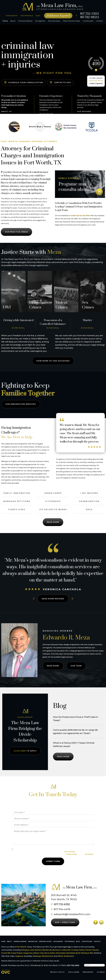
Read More (53, 522)
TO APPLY (25, 751)
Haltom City (38, 953)
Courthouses (88, 21)
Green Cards (53, 493)
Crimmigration (89, 501)
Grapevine (28, 953)
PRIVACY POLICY (57, 972)
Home (5, 21)
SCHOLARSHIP (12, 16)
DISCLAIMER (74, 972)
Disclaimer (89, 854)
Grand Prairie (17, 953)
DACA (89, 510)
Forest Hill (6, 953)
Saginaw (19, 956)
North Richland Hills (84, 953)
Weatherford (48, 956)
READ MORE (53, 599)
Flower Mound (92, 950)
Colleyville (66, 950)
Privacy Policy (72, 854)
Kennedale (61, 953)
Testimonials (70, 941)
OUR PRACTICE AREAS (16, 232)
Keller (52, 953)
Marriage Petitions (17, 501)
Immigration (40, 21)
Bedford (39, 950)
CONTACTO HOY (61, 82)
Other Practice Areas (71, 21)
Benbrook (47, 950)
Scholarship (58, 941)
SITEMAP (101, 972)
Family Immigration (17, 493)
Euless (82, 950)
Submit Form (53, 861)
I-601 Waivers (89, 493)
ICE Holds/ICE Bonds (53, 510)
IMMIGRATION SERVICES (21, 404)
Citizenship (53, 501)
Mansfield (71, 953)
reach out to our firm (80, 216)
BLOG (38, 16)
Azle (32, 950)
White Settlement (66, 956)
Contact (99, 21)
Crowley (75, 950)
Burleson (56, 950)
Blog (78, 941)
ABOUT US (6, 111)
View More (53, 361)
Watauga (37, 956)
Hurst (47, 953)
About (13, 21)
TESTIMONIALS (27, 16)
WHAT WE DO (46, 114)
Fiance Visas (17, 510)
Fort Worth (21, 947)
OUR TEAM (76, 666)
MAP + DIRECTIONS (65, 922)
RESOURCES (88, 972)
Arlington (25, 950)
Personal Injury (54, 21)
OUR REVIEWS (84, 111)
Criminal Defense (25, 21)
